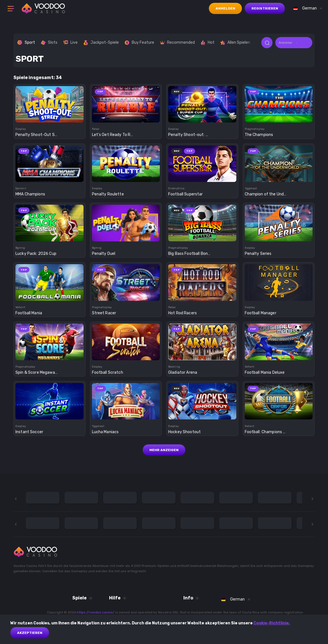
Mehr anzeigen (164, 450)
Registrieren (265, 8)
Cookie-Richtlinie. (272, 623)
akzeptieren (30, 633)
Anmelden (225, 8)
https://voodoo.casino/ (96, 612)
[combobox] (306, 8)
